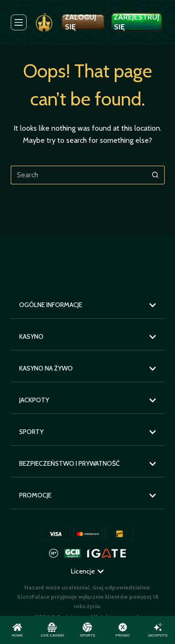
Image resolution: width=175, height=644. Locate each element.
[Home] (17, 630)
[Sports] (87, 630)
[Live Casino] (52, 630)
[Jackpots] (158, 630)
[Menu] (19, 22)
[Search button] (155, 175)
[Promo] (123, 630)
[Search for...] (78, 175)
